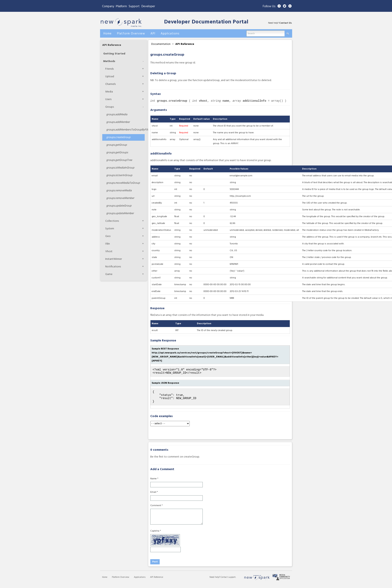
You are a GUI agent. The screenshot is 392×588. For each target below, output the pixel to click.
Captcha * (156, 535)
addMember (118, 122)
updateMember (120, 213)
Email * (154, 496)
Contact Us (285, 23)
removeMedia (119, 191)
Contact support (228, 581)
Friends (109, 69)
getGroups (117, 153)
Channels (110, 84)
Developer (148, 6)
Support (134, 6)
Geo (108, 236)
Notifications (113, 267)
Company (108, 6)
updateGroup (119, 206)
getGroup (117, 145)
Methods (109, 61)
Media (109, 92)
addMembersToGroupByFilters (125, 130)
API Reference (112, 45)
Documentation (161, 44)
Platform (121, 6)
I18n (108, 244)
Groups (110, 107)
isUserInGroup (119, 175)
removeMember (120, 198)
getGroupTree (119, 160)
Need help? (215, 581)
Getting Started (114, 54)
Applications (140, 581)
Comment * (156, 509)
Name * (154, 482)
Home (105, 581)
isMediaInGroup (120, 168)
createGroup (118, 137)
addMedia (117, 115)
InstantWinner (114, 259)
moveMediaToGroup (123, 183)
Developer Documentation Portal (206, 22)
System (110, 229)
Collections (112, 221)
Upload (110, 77)
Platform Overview (121, 581)
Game (109, 274)
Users (108, 99)
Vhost (109, 251)
